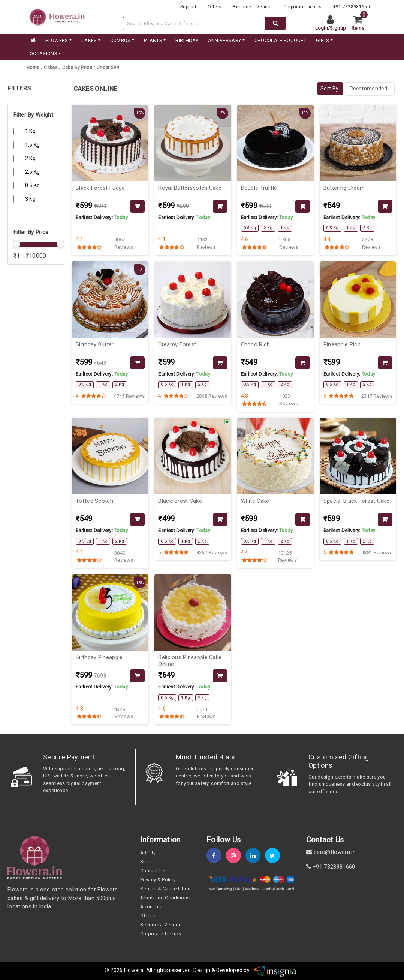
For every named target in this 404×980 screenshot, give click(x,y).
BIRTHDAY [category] (187, 40)
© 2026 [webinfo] (114, 970)
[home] (33, 41)
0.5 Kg (33, 185)
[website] (57, 16)
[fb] (216, 856)
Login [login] (322, 28)
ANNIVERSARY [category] (225, 40)
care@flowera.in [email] (331, 852)
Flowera (134, 970)
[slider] (16, 244)
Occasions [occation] (43, 53)
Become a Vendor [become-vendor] (252, 7)
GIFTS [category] (323, 40)
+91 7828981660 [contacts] (352, 7)
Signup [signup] (338, 28)
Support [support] (188, 7)
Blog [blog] (145, 862)
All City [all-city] (148, 853)
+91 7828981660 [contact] (331, 867)
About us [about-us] (151, 907)
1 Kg (30, 131)
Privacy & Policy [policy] (158, 880)
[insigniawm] (275, 970)
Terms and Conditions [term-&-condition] (165, 898)
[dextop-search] (276, 23)
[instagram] (236, 856)
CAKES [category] (89, 40)
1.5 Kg (33, 145)
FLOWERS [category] (57, 40)
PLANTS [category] (153, 40)
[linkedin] (255, 856)
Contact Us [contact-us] (153, 871)
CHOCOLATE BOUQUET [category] (280, 40)
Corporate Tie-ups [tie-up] (302, 7)
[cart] (361, 23)
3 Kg (30, 199)
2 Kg (30, 158)
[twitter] (275, 856)
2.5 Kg (33, 172)
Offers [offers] (215, 7)
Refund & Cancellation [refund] (165, 889)
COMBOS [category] (120, 40)
